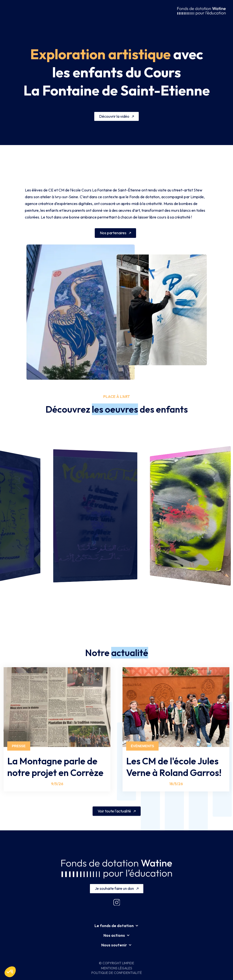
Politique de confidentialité (117, 973)
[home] (201, 11)
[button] (11, 11)
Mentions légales (117, 968)
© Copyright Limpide (116, 963)
